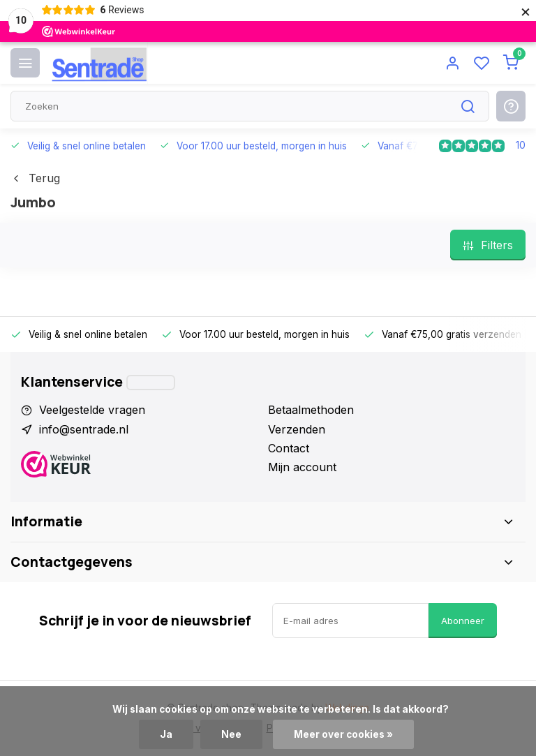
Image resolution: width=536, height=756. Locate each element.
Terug (35, 178)
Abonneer (463, 621)
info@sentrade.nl (84, 429)
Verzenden (297, 429)
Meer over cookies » (343, 734)
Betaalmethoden (311, 410)
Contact (289, 448)
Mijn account (302, 467)
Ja (166, 734)
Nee (231, 734)
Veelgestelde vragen (92, 410)
